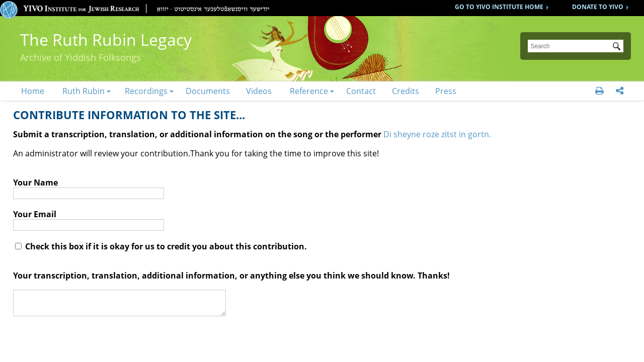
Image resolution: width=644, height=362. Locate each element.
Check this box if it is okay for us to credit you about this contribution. (161, 246)
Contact (361, 91)
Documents (208, 91)
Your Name (35, 183)
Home (33, 91)
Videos (259, 91)
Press (446, 91)
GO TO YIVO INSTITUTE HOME (499, 7)
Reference (309, 91)
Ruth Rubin (84, 91)
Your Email (35, 214)
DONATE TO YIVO (598, 7)
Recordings (146, 91)
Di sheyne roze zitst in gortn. (437, 134)
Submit (618, 47)
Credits (406, 91)
